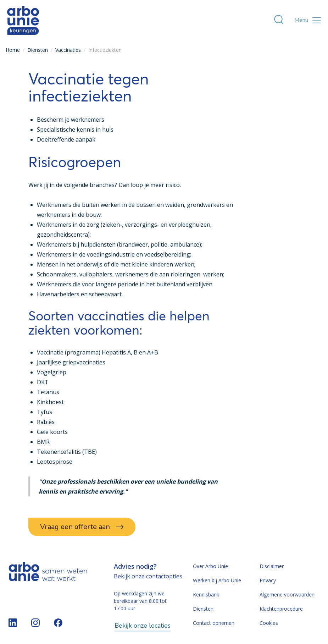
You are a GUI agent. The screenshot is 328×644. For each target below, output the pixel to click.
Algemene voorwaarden (287, 595)
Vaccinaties (68, 50)
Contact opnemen (214, 623)
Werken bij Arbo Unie (217, 580)
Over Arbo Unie (210, 566)
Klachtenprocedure (281, 609)
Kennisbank (206, 595)
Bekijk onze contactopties (148, 576)
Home (13, 50)
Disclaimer (272, 566)
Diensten (38, 50)
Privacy (268, 580)
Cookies (269, 623)
